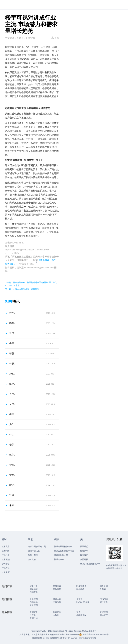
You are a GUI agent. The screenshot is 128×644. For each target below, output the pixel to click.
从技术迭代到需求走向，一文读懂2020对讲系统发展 (13, 404)
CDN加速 (104, 599)
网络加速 (34, 589)
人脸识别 (34, 599)
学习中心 (6, 564)
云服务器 (57, 586)
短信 (78, 612)
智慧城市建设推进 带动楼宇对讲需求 (13, 353)
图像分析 (57, 602)
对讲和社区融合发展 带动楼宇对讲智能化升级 (13, 495)
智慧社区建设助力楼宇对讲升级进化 (13, 475)
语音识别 (34, 605)
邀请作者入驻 (34, 551)
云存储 (103, 589)
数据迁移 (34, 618)
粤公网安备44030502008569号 (95, 635)
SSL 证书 (104, 602)
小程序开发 (81, 615)
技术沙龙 (6, 555)
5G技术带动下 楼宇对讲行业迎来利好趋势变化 (13, 364)
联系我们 (84, 555)
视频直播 (34, 592)
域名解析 (80, 589)
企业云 (79, 599)
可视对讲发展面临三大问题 (13, 394)
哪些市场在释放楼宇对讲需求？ (13, 323)
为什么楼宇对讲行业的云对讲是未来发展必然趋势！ (13, 424)
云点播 (33, 615)
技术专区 (6, 572)
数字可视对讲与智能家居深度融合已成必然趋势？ (13, 313)
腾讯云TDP (59, 559)
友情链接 (84, 559)
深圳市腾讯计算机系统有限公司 (33, 635)
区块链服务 (81, 586)
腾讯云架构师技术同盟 (64, 551)
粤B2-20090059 (73, 635)
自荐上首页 (33, 555)
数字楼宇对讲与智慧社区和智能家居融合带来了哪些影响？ (13, 455)
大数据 (56, 615)
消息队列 (104, 586)
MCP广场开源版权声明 (90, 564)
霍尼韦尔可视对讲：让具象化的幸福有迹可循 (13, 485)
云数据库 (57, 589)
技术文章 (6, 547)
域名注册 (34, 586)
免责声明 (84, 551)
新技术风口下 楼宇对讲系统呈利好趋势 (13, 333)
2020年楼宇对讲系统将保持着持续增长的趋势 (13, 374)
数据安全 (34, 612)
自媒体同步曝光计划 (37, 547)
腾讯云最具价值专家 (63, 547)
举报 (55, 38)
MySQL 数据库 (83, 602)
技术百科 (6, 568)
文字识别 (104, 612)
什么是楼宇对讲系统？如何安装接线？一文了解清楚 (13, 435)
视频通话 (34, 602)
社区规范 (84, 547)
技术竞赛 (32, 559)
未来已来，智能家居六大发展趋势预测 (13, 505)
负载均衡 (57, 612)
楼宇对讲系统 (13, 414)
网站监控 (104, 615)
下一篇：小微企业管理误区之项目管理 (22, 289)
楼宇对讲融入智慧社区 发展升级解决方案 (13, 445)
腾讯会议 (57, 599)
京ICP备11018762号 (87, 638)
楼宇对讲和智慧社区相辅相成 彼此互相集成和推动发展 (13, 343)
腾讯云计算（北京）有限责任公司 (47, 638)
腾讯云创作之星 (61, 555)
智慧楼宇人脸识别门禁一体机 (13, 465)
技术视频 (6, 559)
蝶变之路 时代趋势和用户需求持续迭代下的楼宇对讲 (13, 384)
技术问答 (6, 551)
